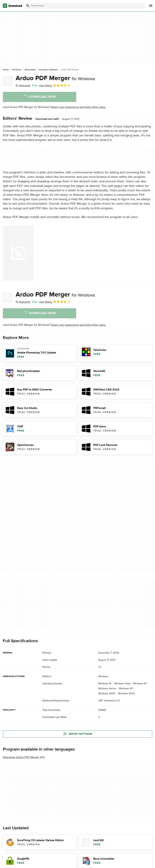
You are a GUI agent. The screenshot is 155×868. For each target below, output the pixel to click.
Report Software (78, 734)
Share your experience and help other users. (79, 107)
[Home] (6, 70)
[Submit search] (28, 6)
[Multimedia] (30, 70)
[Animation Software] (48, 70)
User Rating (55, 85)
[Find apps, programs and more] (85, 6)
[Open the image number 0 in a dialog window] (18, 253)
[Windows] (17, 70)
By (23, 86)
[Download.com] (12, 6)
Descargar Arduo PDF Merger (21, 758)
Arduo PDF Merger (55, 78)
